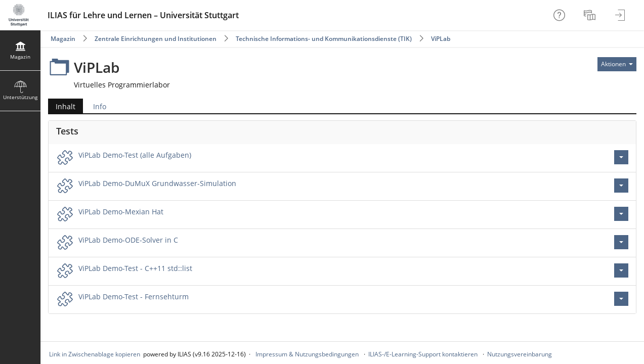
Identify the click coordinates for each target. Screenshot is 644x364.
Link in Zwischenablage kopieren (95, 354)
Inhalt (66, 106)
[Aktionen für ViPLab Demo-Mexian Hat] (621, 214)
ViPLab (441, 39)
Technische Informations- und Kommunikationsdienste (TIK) (324, 39)
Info (100, 106)
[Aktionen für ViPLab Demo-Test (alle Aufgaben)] (621, 157)
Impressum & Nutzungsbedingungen (307, 354)
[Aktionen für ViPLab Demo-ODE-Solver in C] (621, 242)
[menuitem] (591, 15)
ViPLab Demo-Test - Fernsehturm (134, 297)
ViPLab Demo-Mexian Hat (121, 212)
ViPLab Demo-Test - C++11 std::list (135, 268)
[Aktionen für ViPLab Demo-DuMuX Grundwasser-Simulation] (621, 186)
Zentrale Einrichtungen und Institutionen (156, 39)
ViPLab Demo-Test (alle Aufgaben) (135, 155)
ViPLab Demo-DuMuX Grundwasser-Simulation (157, 183)
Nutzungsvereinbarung (520, 354)
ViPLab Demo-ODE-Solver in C (128, 240)
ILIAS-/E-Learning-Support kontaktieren (423, 354)
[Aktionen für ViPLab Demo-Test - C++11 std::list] (621, 270)
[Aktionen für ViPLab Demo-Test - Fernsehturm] (621, 299)
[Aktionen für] (617, 64)
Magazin (63, 39)
